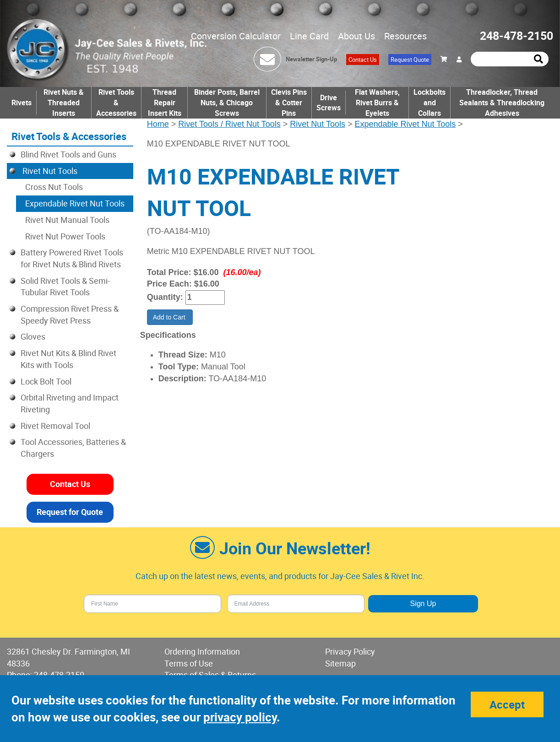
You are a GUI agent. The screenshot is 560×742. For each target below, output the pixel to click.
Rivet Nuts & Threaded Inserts (64, 103)
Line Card (309, 36)
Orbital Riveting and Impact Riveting (70, 403)
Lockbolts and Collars (430, 103)
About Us (356, 36)
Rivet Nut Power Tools (65, 236)
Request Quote (410, 60)
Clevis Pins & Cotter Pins (289, 103)
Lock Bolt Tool (46, 381)
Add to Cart (170, 317)
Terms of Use (189, 663)
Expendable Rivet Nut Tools (405, 124)
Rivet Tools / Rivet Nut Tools (229, 124)
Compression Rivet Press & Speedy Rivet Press (70, 314)
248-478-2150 (517, 35)
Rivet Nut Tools (318, 124)
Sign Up (423, 604)
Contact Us (363, 60)
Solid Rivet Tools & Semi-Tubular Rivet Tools (65, 287)
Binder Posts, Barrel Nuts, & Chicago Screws (227, 103)
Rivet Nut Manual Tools (67, 220)
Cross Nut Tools (54, 187)
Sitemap (340, 663)
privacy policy (240, 717)
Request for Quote (70, 512)
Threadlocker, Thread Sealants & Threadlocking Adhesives (502, 103)
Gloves (33, 336)
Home (158, 124)
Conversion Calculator (236, 36)
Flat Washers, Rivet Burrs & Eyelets (377, 103)
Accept (507, 704)
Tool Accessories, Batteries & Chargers (73, 448)
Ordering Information (202, 651)
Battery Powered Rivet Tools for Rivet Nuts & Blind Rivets (72, 258)
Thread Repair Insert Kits (165, 103)
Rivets (22, 103)
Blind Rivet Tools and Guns (68, 154)
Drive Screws (329, 103)
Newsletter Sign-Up (311, 59)
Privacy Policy (350, 651)
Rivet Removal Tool (55, 426)
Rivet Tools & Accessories (116, 103)
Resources (405, 36)
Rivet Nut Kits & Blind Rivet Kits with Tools (68, 359)
